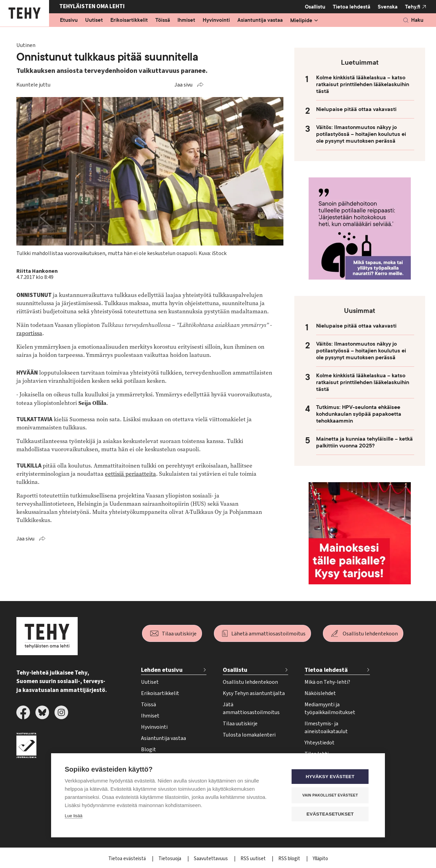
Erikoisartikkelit (129, 20)
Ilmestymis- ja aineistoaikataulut (326, 728)
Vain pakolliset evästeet (330, 795)
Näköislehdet (320, 693)
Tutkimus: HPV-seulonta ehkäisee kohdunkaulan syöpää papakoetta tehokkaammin (359, 414)
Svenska (388, 7)
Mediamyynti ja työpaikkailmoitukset (330, 708)
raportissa (29, 333)
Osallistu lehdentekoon (370, 634)
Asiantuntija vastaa (260, 20)
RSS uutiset (254, 859)
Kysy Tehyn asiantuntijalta (254, 693)
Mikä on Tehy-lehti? (327, 682)
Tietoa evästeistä (128, 859)
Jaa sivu (183, 85)
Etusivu (69, 20)
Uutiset (94, 20)
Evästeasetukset (330, 814)
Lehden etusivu (162, 670)
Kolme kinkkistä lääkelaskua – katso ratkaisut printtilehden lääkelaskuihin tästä (363, 84)
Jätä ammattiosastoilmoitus (251, 708)
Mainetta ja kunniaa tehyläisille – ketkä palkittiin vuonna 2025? (364, 442)
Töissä (163, 20)
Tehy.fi (413, 7)
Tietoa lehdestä (352, 7)
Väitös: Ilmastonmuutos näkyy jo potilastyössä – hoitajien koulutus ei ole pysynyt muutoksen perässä (361, 134)
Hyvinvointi (216, 20)
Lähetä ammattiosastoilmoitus (268, 634)
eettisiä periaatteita (130, 474)
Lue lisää (74, 815)
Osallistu (315, 7)
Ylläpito (320, 859)
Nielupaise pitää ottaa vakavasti (356, 109)
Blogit (149, 749)
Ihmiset (186, 20)
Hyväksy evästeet (330, 776)
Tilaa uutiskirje (179, 634)
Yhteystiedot (320, 743)
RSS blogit (290, 859)
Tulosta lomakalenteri (249, 735)
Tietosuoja (170, 859)
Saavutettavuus (211, 859)
